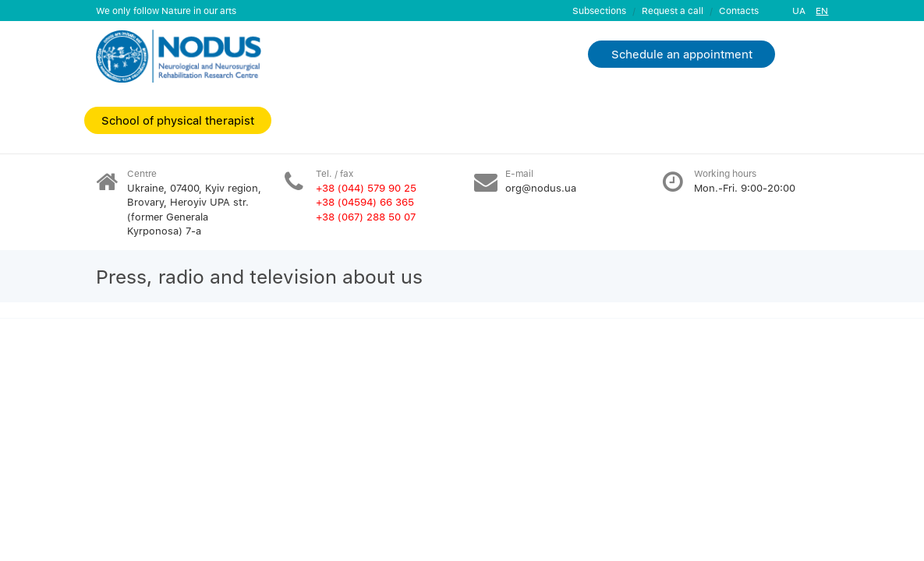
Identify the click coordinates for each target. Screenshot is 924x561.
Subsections (599, 11)
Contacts (739, 11)
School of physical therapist (178, 120)
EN (822, 11)
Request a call (673, 11)
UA (799, 11)
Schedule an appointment (682, 54)
